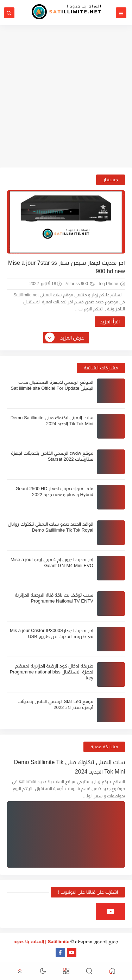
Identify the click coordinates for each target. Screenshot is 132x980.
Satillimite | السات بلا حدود (42, 942)
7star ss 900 (80, 284)
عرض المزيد (65, 338)
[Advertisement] (66, 96)
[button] (112, 971)
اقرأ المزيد (110, 322)
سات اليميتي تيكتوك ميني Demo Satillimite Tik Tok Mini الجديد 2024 (70, 767)
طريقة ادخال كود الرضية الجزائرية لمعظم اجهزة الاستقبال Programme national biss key (52, 672)
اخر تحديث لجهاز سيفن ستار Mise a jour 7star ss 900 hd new (67, 267)
